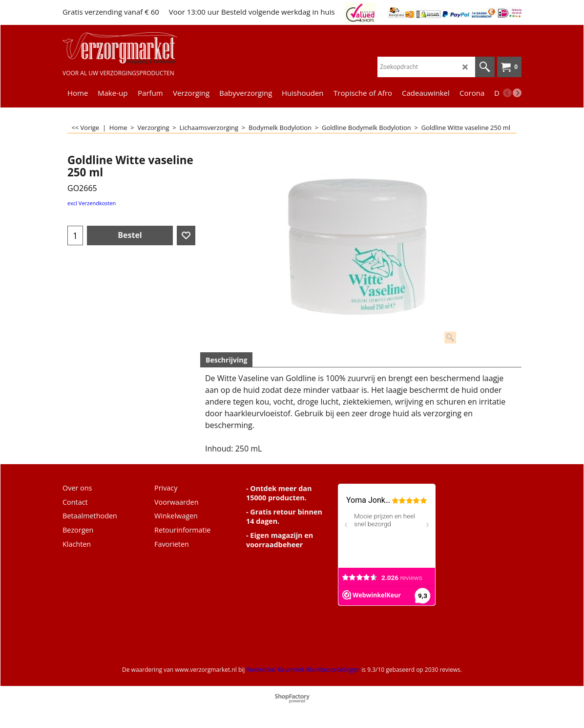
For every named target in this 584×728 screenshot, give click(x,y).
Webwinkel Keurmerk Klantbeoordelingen (303, 670)
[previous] (507, 93)
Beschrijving (226, 360)
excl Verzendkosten (92, 203)
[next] (517, 93)
